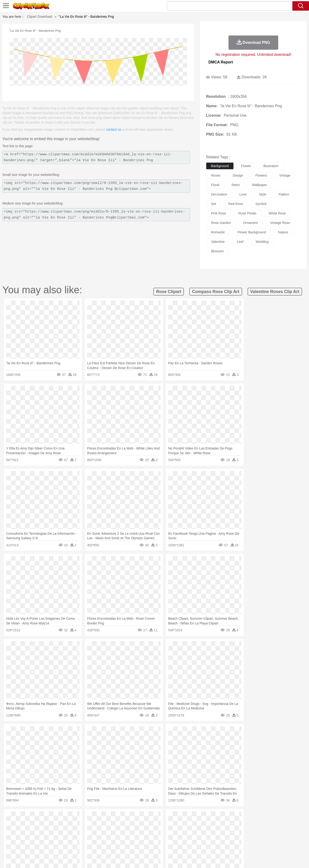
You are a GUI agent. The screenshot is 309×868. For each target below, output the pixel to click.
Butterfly (61, 824)
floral (215, 185)
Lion (191, 824)
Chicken (82, 824)
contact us (114, 129)
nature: (21, 817)
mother (76, 832)
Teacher (48, 839)
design (238, 175)
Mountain (188, 817)
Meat (104, 846)
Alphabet (221, 839)
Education (114, 839)
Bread (205, 846)
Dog (102, 824)
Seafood (131, 846)
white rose (277, 213)
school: (21, 838)
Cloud (221, 817)
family (64, 832)
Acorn (33, 817)
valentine (218, 242)
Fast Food (82, 846)
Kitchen (160, 846)
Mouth (197, 832)
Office (208, 839)
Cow (93, 824)
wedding (262, 242)
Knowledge (158, 839)
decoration (219, 194)
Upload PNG (285, 858)
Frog (154, 824)
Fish (146, 824)
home (150, 832)
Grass (137, 817)
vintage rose (280, 223)
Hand (229, 832)
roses (216, 175)
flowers (261, 175)
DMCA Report (221, 62)
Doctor (108, 832)
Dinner (172, 846)
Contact (253, 858)
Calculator (236, 839)
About (206, 858)
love (243, 194)
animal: (21, 824)
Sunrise (174, 817)
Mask (34, 832)
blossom (217, 251)
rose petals (247, 213)
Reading (89, 839)
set (213, 204)
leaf (240, 242)
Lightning (150, 817)
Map (145, 839)
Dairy (46, 846)
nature (283, 232)
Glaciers (124, 817)
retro (236, 185)
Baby (43, 832)
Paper (197, 839)
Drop (231, 817)
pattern (284, 194)
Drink (69, 846)
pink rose (219, 213)
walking (138, 832)
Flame (112, 817)
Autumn (45, 817)
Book (60, 839)
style (262, 194)
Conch (82, 817)
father (186, 832)
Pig (225, 824)
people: (21, 831)
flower (246, 166)
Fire (102, 817)
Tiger (247, 824)
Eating (194, 846)
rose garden (221, 223)
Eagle (121, 824)
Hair (160, 832)
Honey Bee (168, 824)
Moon (162, 817)
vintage (285, 175)
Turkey (257, 824)
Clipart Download (40, 17)
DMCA (267, 858)
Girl (168, 832)
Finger (218, 832)
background (220, 166)
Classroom (73, 839)
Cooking (218, 846)
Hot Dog (231, 846)
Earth (93, 817)
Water (201, 817)
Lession (250, 839)
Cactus (70, 817)
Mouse (215, 824)
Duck (111, 824)
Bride (53, 832)
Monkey (202, 824)
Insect (182, 824)
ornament (251, 223)
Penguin (235, 824)
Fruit (94, 846)
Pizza (183, 846)
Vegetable (146, 846)
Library (172, 839)
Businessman (92, 832)
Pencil (101, 839)
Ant (32, 824)
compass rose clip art (216, 292)
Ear (118, 832)
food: (20, 846)
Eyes (127, 832)
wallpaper (260, 185)
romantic (218, 232)
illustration (271, 166)
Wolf (268, 824)
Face (207, 832)
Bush (211, 817)
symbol (261, 204)
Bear (41, 824)
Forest (242, 817)
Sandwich (116, 846)
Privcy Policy (235, 858)
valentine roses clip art (275, 292)
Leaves (58, 817)
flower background (252, 232)
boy (176, 832)
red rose (236, 204)
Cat (71, 824)
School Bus (132, 839)
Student (35, 839)
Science (185, 839)
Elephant (134, 824)
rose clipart (169, 292)
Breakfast (33, 846)
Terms (218, 858)
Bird (50, 824)
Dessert (57, 846)
